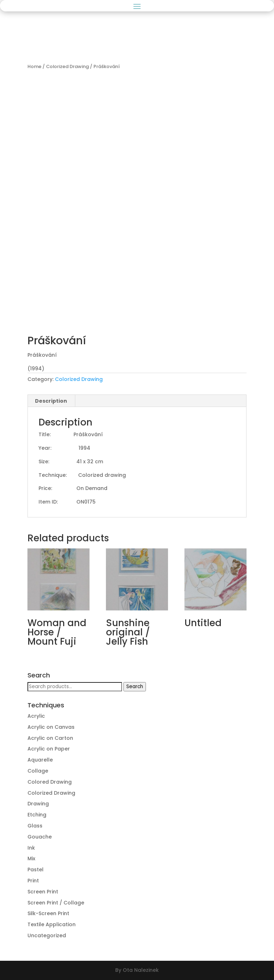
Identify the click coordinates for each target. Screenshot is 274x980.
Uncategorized (47, 935)
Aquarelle (40, 760)
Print (33, 881)
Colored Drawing (50, 782)
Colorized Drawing (67, 66)
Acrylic (36, 716)
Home (34, 66)
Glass (35, 826)
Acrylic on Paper (49, 749)
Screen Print (43, 892)
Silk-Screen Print (48, 913)
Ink (31, 848)
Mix (31, 858)
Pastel (35, 870)
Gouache (40, 837)
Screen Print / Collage (56, 903)
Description (51, 401)
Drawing (38, 804)
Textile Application (52, 924)
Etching (37, 815)
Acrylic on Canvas (51, 727)
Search (135, 687)
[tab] (51, 401)
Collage (38, 771)
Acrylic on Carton (50, 738)
